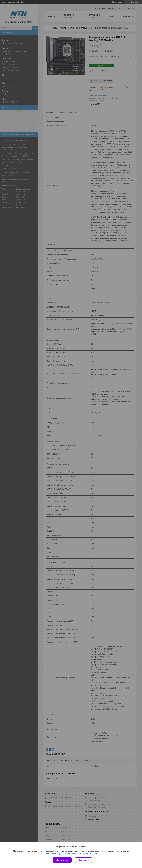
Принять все (62, 860)
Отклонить (84, 860)
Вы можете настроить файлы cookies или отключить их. (70, 854)
